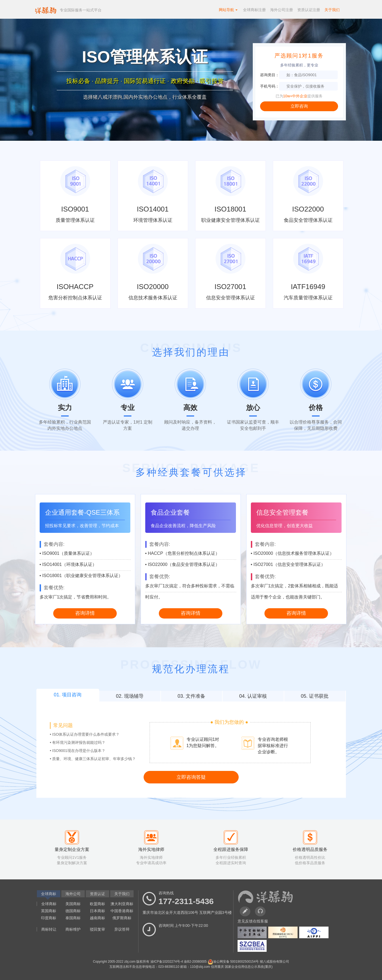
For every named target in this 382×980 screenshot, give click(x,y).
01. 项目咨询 (68, 695)
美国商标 (73, 904)
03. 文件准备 (191, 696)
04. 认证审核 (253, 696)
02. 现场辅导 (130, 696)
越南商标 (97, 918)
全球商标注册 (254, 10)
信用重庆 (218, 967)
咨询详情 (85, 613)
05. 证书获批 (315, 696)
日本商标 (97, 911)
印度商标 (49, 918)
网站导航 (228, 10)
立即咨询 (299, 106)
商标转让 (49, 929)
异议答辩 (122, 929)
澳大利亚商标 (122, 904)
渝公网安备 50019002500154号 (234, 962)
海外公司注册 (282, 10)
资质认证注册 (309, 10)
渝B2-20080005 (196, 962)
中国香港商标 (122, 911)
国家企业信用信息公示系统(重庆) (249, 967)
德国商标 (73, 911)
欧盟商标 (97, 904)
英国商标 (49, 911)
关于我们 (332, 10)
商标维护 (73, 929)
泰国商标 (73, 918)
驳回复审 (97, 929)
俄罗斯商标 (122, 918)
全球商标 (49, 904)
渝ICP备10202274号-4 (167, 962)
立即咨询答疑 (191, 777)
